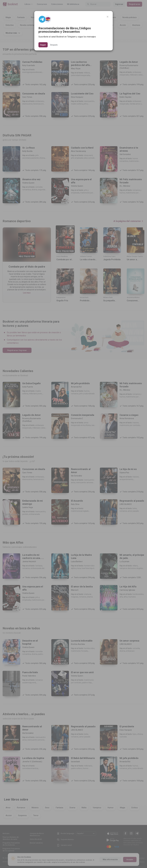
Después (54, 45)
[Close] (108, 17)
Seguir (43, 45)
